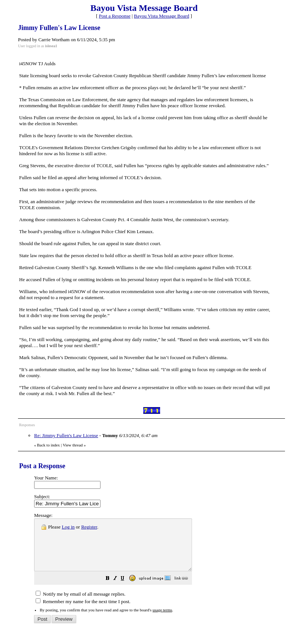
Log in (68, 527)
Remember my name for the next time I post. (83, 612)
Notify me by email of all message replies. (80, 604)
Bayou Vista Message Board (161, 16)
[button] (126, 589)
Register (89, 527)
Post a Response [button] (115, 16)
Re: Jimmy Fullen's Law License (66, 435)
